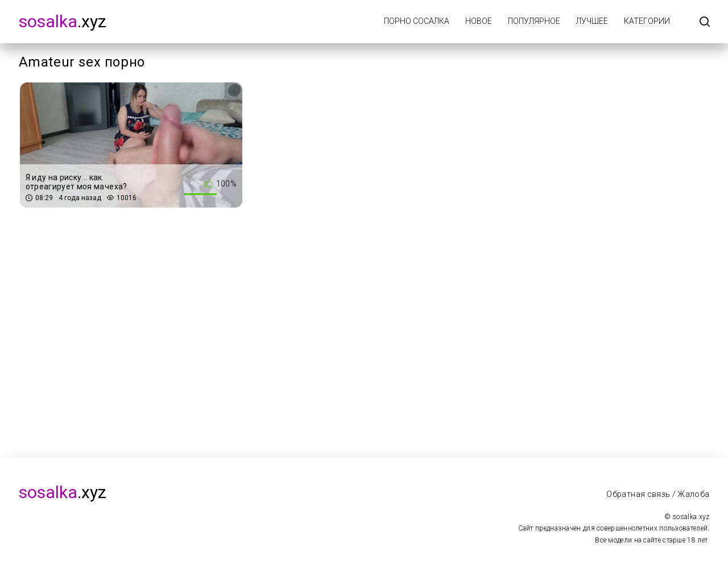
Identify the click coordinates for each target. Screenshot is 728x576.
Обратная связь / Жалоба (658, 494)
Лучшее (592, 21)
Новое (479, 21)
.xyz (63, 21)
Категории (647, 21)
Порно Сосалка (417, 21)
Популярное (534, 21)
